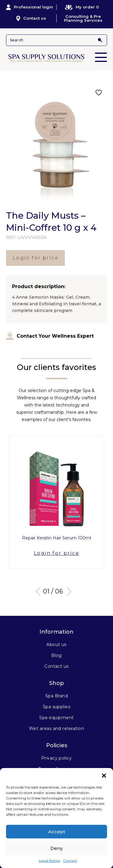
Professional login (30, 7)
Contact (70, 861)
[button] (104, 776)
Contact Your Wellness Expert (50, 336)
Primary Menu (101, 53)
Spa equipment (56, 718)
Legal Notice (49, 861)
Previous (40, 591)
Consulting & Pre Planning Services (83, 18)
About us (56, 645)
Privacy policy (57, 758)
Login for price (35, 258)
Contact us (31, 18)
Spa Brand (56, 696)
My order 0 (82, 7)
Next (67, 591)
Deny (56, 848)
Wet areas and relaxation (57, 728)
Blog (56, 655)
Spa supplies (57, 707)
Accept (57, 832)
